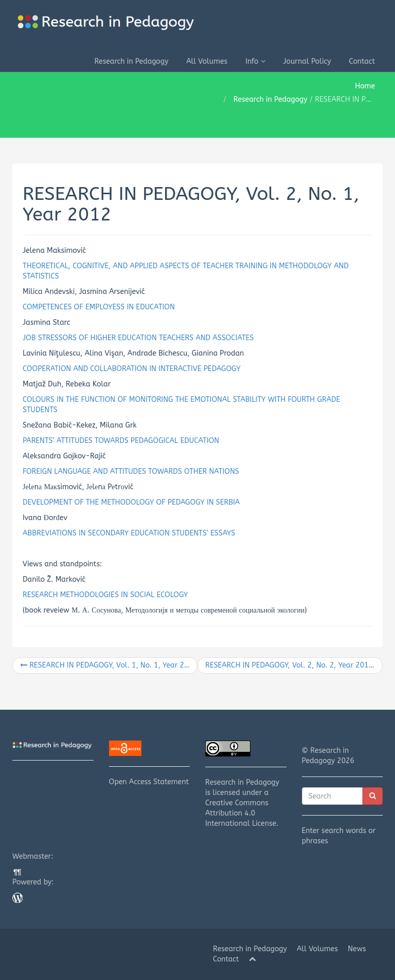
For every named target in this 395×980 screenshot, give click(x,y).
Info (255, 61)
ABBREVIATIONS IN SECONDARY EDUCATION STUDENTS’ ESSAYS (129, 533)
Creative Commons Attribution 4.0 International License (241, 813)
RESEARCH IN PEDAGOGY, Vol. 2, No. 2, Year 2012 (294, 665)
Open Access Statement (150, 763)
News (357, 949)
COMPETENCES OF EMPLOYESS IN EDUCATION (99, 307)
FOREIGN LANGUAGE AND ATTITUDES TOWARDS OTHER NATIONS (131, 471)
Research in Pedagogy (131, 61)
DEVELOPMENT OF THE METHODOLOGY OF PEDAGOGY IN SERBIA (131, 502)
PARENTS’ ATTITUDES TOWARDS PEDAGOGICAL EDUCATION (121, 441)
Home (365, 86)
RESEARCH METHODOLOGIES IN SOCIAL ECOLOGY (105, 595)
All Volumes (207, 61)
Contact (362, 61)
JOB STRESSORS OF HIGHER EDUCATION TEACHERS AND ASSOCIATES (138, 338)
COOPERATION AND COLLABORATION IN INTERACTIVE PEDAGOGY (132, 369)
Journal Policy (307, 61)
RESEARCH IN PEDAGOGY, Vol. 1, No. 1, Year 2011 (109, 665)
